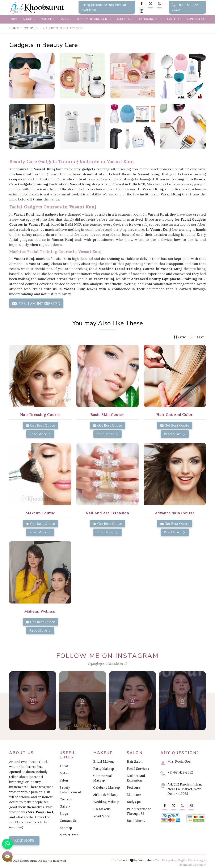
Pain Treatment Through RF (139, 811)
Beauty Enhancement (94, 19)
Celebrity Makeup (107, 787)
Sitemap (66, 828)
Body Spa (134, 802)
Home (14, 19)
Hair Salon (135, 761)
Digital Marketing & (192, 860)
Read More (40, 434)
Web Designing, (166, 860)
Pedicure (134, 787)
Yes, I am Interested (36, 304)
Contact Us (196, 19)
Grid (180, 337)
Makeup (48, 19)
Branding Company (193, 865)
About (29, 19)
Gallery (174, 19)
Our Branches (150, 19)
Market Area (69, 835)
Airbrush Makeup (106, 795)
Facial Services (138, 769)
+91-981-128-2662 (186, 7)
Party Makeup (104, 769)
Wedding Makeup (106, 802)
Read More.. (102, 816)
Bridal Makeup (104, 761)
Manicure (134, 795)
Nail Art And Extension (136, 778)
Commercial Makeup (102, 778)
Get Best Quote (40, 425)
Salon (66, 19)
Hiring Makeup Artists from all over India (104, 7)
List (197, 337)
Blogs (64, 814)
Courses (125, 19)
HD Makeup (102, 809)
